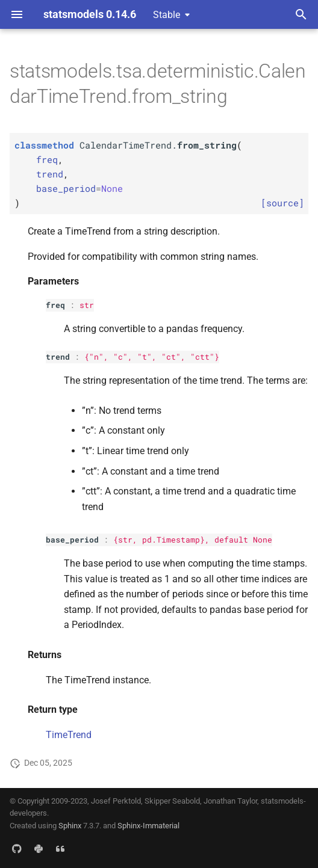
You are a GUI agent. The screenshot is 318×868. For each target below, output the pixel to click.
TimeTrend (69, 735)
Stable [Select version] (167, 15)
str (87, 305)
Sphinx (70, 826)
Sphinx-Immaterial (148, 826)
